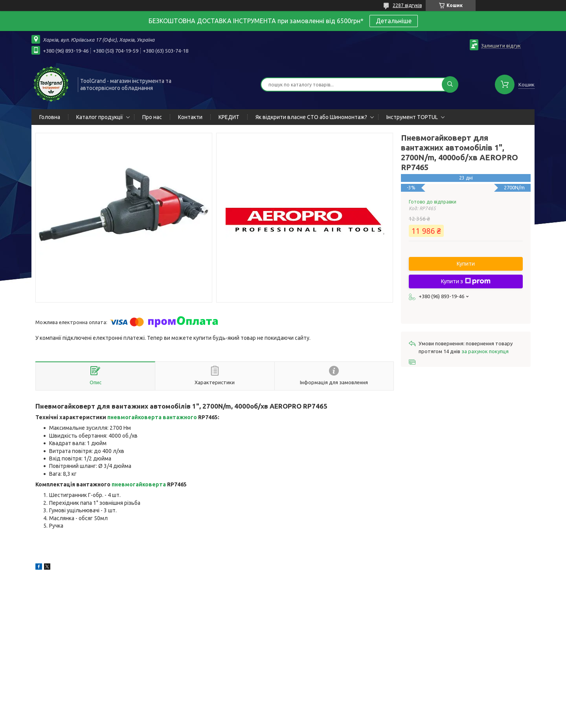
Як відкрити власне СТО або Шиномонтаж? (311, 117)
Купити (466, 264)
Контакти (190, 117)
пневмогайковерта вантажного (152, 417)
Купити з (466, 281)
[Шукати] (450, 84)
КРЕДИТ (229, 117)
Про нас (152, 117)
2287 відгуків (407, 5)
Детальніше (394, 21)
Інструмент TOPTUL (412, 117)
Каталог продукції (100, 117)
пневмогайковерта (139, 484)
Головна (50, 117)
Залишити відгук (501, 46)
